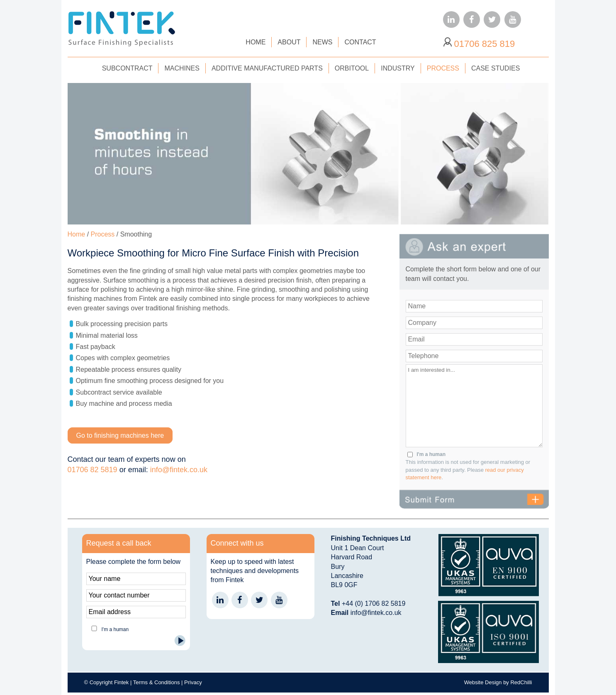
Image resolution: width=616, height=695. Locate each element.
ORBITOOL (352, 68)
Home (77, 234)
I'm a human (431, 454)
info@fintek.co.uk (179, 470)
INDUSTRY (398, 68)
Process (103, 234)
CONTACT (360, 42)
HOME (256, 42)
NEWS (322, 42)
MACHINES (182, 68)
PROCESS (443, 68)
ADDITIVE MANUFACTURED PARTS (267, 68)
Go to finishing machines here (120, 435)
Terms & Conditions (157, 682)
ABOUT (289, 42)
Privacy (193, 682)
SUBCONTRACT (127, 68)
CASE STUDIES (495, 68)
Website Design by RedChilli (498, 682)
